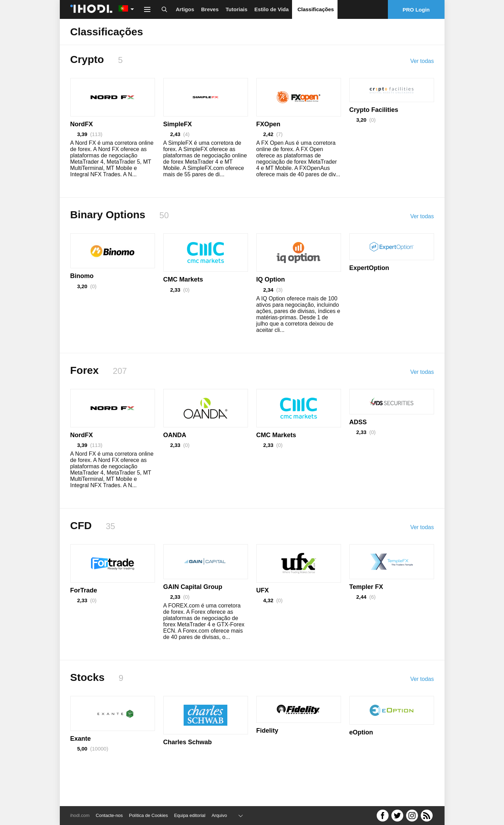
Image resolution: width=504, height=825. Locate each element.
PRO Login (416, 10)
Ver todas (422, 61)
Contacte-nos (109, 815)
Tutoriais (236, 9)
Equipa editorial (190, 815)
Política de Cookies (148, 815)
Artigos (185, 9)
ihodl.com (80, 815)
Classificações (315, 9)
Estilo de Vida (271, 9)
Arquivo (219, 815)
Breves (210, 9)
